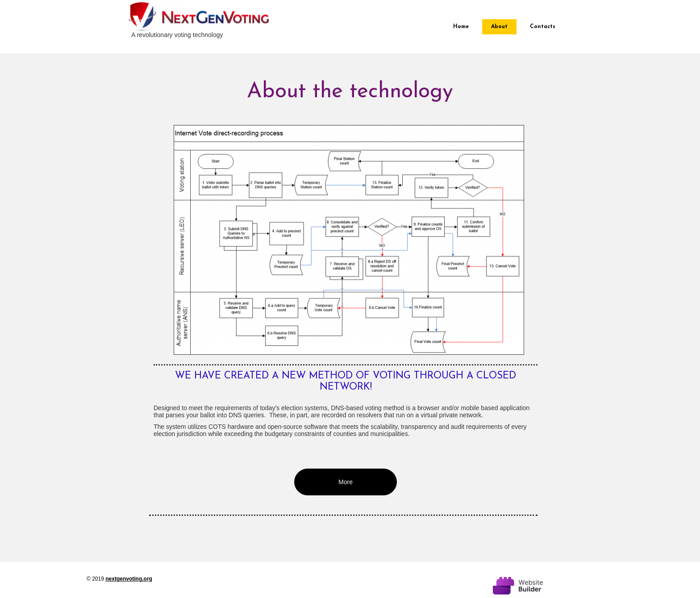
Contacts (543, 27)
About (499, 27)
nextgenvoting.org (129, 579)
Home (461, 27)
